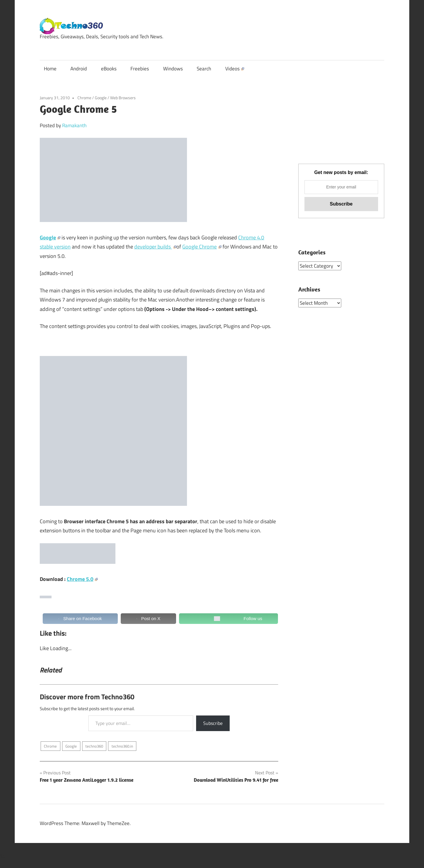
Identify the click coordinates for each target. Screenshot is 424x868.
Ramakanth (74, 125)
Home (50, 69)
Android (79, 69)
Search (204, 69)
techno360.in (122, 746)
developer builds (155, 247)
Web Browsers (123, 98)
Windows (173, 69)
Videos (235, 69)
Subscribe (213, 723)
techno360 (94, 746)
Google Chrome (202, 247)
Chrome (84, 98)
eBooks (109, 69)
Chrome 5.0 (82, 579)
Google (101, 98)
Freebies (140, 69)
